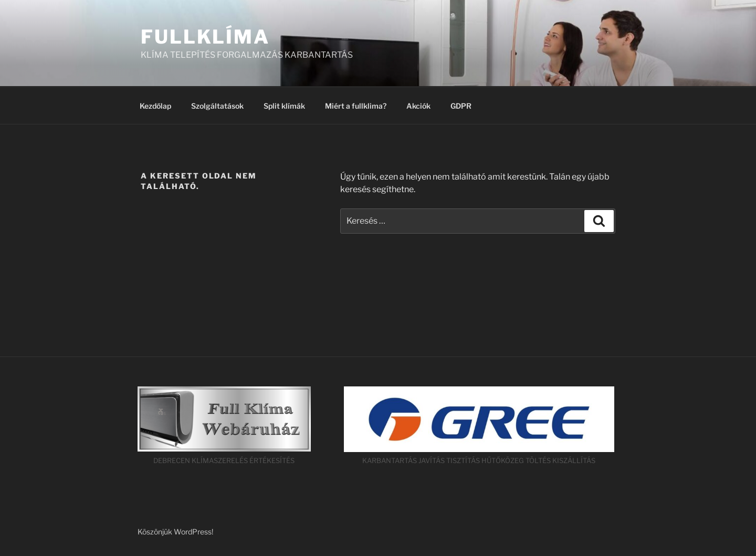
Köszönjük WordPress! (175, 532)
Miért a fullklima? (356, 106)
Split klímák (284, 106)
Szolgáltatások (217, 106)
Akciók (418, 106)
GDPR (461, 106)
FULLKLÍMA (205, 37)
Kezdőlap (155, 106)
